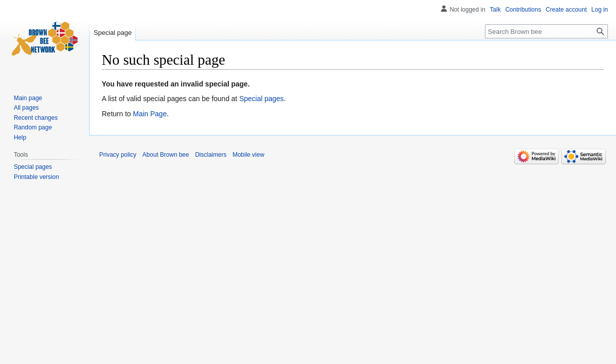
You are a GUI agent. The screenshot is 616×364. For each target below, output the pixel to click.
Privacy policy (118, 155)
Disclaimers (211, 155)
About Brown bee (166, 155)
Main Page (150, 114)
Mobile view (248, 155)
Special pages (262, 99)
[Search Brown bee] (546, 31)
